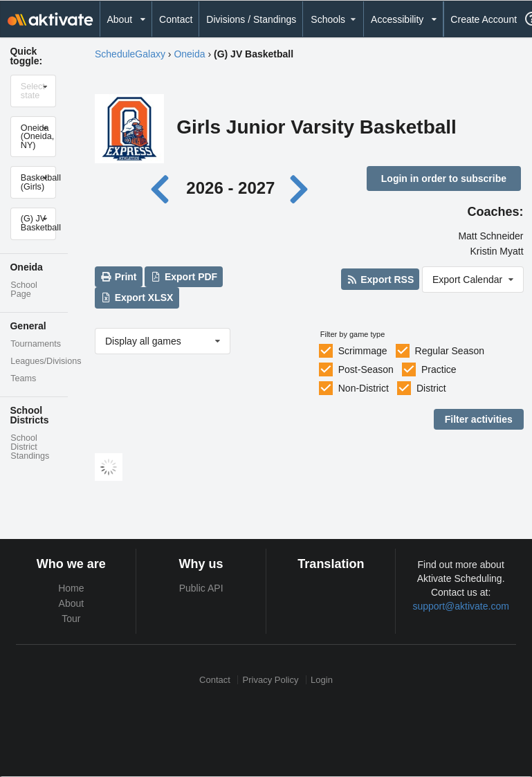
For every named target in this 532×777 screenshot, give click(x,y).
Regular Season (450, 351)
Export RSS (380, 280)
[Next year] (300, 188)
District (431, 388)
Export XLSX (137, 298)
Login (322, 680)
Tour (71, 619)
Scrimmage (363, 351)
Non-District (364, 388)
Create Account (484, 19)
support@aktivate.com (461, 606)
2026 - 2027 (230, 188)
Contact (176, 19)
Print (118, 277)
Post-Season (366, 369)
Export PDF (184, 277)
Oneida (189, 54)
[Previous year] (164, 188)
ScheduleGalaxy (130, 54)
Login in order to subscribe (444, 179)
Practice (439, 369)
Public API (201, 588)
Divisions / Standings (251, 19)
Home (71, 588)
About (72, 603)
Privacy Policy (271, 680)
